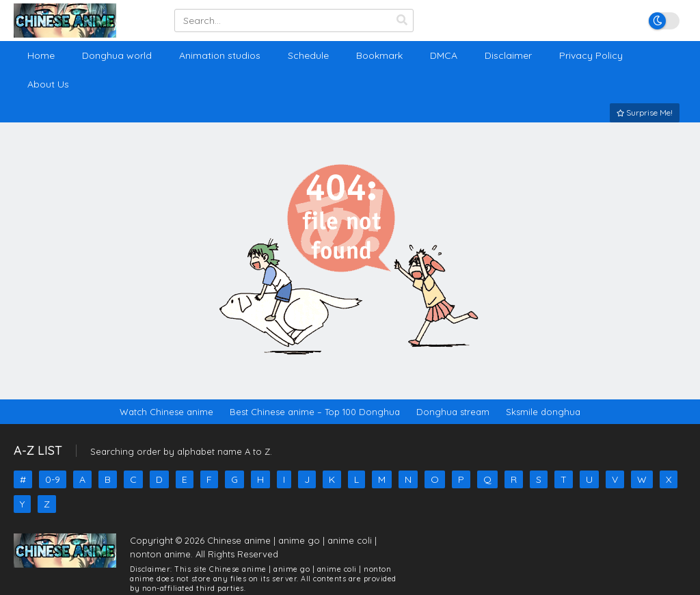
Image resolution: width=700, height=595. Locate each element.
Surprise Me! (645, 113)
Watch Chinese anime (166, 412)
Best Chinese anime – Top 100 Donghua (315, 412)
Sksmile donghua (543, 412)
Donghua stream (453, 412)
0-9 (53, 479)
